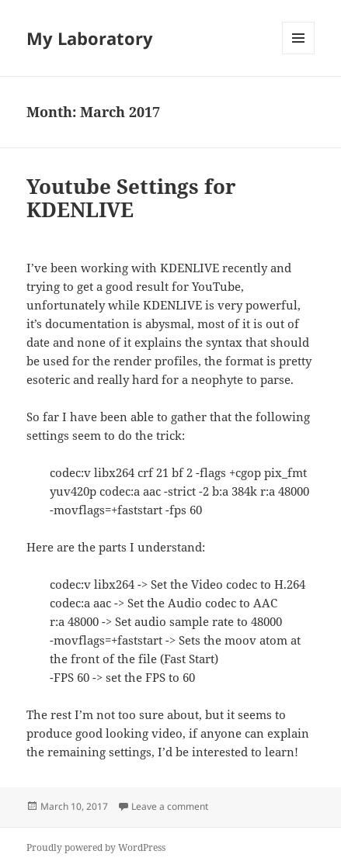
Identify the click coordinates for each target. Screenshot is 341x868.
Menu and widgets (299, 54)
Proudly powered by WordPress (96, 847)
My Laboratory (90, 38)
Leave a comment (170, 806)
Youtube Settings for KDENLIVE (131, 198)
